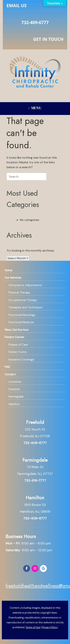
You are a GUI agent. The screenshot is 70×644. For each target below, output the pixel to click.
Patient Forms (18, 352)
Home (8, 270)
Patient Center (14, 337)
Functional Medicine (21, 322)
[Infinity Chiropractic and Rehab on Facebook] (27, 569)
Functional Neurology (22, 315)
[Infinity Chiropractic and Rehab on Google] (43, 569)
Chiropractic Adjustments (25, 285)
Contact (10, 374)
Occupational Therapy (23, 300)
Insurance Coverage (21, 360)
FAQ (7, 367)
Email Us (17, 5)
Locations (15, 382)
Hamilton (14, 404)
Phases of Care (18, 345)
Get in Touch (48, 39)
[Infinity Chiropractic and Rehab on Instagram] (35, 569)
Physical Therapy (19, 293)
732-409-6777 (35, 22)
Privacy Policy (50, 627)
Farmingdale (16, 397)
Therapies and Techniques (25, 307)
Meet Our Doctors (17, 330)
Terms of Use (33, 627)
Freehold (14, 389)
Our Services (13, 278)
